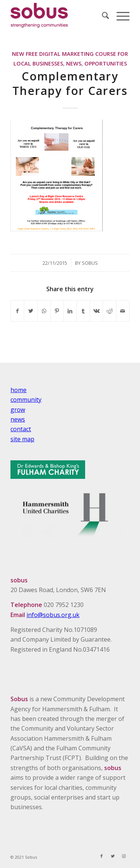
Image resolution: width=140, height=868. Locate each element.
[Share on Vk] (96, 311)
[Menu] (119, 15)
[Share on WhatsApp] (44, 311)
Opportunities (106, 63)
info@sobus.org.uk (53, 615)
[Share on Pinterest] (57, 311)
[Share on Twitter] (31, 311)
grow (18, 410)
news (18, 419)
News (74, 63)
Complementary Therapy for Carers (70, 83)
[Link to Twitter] (113, 856)
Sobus (90, 263)
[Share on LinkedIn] (70, 311)
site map (22, 439)
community (26, 400)
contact (21, 429)
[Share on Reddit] (109, 311)
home (18, 390)
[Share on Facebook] (17, 311)
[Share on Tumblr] (83, 311)
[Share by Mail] (123, 311)
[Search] (102, 15)
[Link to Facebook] (102, 856)
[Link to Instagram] (124, 856)
